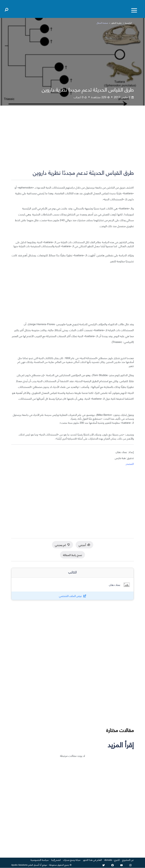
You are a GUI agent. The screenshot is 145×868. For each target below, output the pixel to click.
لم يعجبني (62, 545)
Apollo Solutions (19, 865)
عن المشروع (128, 860)
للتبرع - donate (112, 860)
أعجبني (84, 545)
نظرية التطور (116, 23)
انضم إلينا (56, 860)
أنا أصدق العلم (35, 865)
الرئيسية (128, 23)
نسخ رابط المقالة (72, 555)
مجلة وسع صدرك (72, 860)
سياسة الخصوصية (40, 860)
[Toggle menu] (134, 10)
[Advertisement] (72, 140)
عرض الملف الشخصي (70, 596)
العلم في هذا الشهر (92, 860)
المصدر (130, 464)
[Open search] (6, 9)
